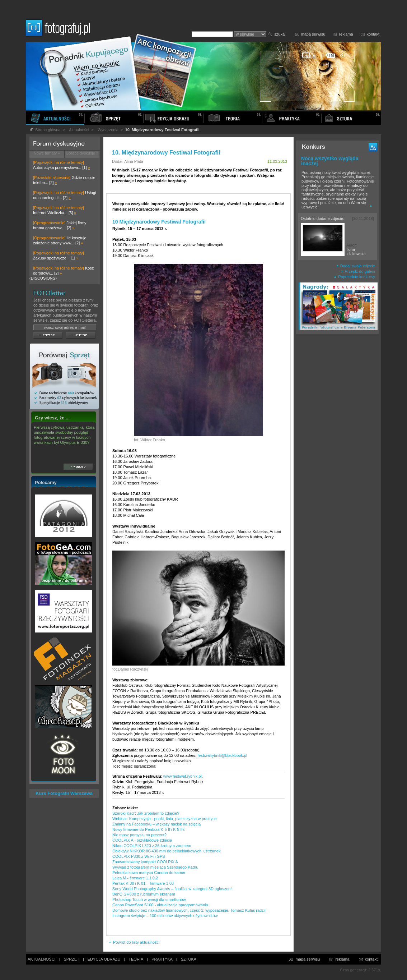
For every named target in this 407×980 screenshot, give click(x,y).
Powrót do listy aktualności (134, 942)
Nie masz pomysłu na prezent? (139, 835)
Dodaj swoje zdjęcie (356, 266)
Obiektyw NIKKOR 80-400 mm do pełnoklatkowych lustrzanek (166, 851)
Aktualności (79, 130)
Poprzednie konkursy (355, 277)
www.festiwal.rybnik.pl (183, 776)
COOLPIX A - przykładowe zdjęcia (142, 840)
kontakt (373, 34)
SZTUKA (189, 959)
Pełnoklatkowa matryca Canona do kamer (149, 873)
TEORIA (136, 959)
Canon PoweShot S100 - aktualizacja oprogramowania (160, 905)
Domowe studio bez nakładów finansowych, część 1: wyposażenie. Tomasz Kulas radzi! (189, 910)
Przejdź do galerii (358, 271)
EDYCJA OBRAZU (104, 959)
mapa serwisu (313, 34)
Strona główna (45, 130)
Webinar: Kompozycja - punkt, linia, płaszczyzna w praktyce (165, 819)
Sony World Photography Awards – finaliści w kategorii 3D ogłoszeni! (172, 889)
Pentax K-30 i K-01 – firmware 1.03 (143, 883)
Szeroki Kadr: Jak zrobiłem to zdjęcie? (146, 813)
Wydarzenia (108, 130)
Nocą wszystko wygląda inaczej (330, 161)
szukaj (280, 34)
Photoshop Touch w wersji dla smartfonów (149, 900)
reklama (346, 34)
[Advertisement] (337, 451)
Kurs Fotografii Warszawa (64, 793)
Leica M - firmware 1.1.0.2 (135, 878)
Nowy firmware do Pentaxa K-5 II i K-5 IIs (148, 829)
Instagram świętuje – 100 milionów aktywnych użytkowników (165, 916)
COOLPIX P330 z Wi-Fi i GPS (139, 856)
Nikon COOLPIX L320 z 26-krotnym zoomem (152, 846)
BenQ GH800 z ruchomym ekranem (144, 894)
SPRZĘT (72, 959)
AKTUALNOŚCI (42, 959)
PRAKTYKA (162, 959)
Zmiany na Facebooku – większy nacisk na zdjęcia (156, 824)
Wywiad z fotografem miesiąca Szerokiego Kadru (155, 867)
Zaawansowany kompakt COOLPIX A (145, 862)
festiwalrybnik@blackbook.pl (222, 755)
